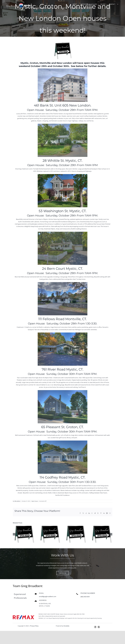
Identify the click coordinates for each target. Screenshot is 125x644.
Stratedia (66, 626)
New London (64, 63)
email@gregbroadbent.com (48, 597)
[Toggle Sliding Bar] (118, 4)
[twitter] (99, 627)
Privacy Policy (34, 626)
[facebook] (95, 627)
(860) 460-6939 (85, 597)
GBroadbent (17, 501)
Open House (35, 501)
